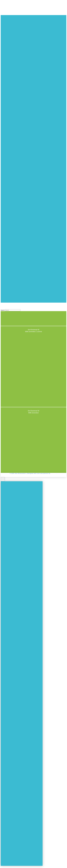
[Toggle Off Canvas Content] (33, 300)
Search (3, 310)
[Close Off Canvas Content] (3, 479)
